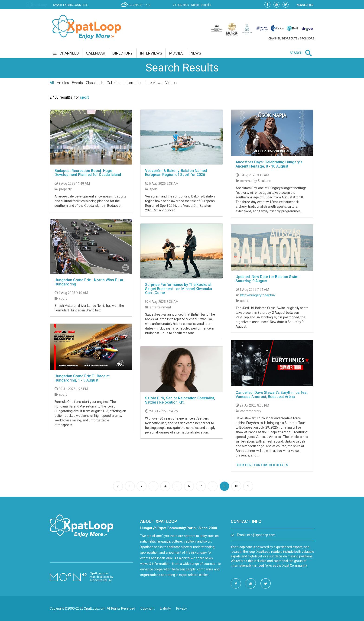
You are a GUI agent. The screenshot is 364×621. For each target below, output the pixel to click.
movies (176, 53)
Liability (165, 608)
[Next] (248, 486)
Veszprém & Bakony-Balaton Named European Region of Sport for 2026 (176, 173)
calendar (96, 53)
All (52, 83)
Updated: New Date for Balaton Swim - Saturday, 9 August (268, 279)
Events (77, 83)
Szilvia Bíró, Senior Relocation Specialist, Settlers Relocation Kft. (180, 400)
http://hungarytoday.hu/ (258, 295)
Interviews (154, 83)
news (196, 53)
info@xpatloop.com (261, 535)
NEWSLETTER (305, 5)
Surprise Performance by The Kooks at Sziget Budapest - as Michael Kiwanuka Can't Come (179, 289)
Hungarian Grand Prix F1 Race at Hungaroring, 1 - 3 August (82, 378)
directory (123, 53)
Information (133, 83)
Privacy (182, 608)
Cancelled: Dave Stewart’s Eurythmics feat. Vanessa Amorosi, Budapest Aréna (272, 395)
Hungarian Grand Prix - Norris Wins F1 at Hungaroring (89, 282)
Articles (63, 83)
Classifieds (95, 83)
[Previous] (118, 486)
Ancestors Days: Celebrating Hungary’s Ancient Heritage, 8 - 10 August (269, 164)
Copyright (148, 608)
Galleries (114, 83)
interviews (151, 53)
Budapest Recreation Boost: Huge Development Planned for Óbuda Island (88, 173)
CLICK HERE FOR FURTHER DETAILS (262, 465)
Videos (171, 83)
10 (236, 486)
